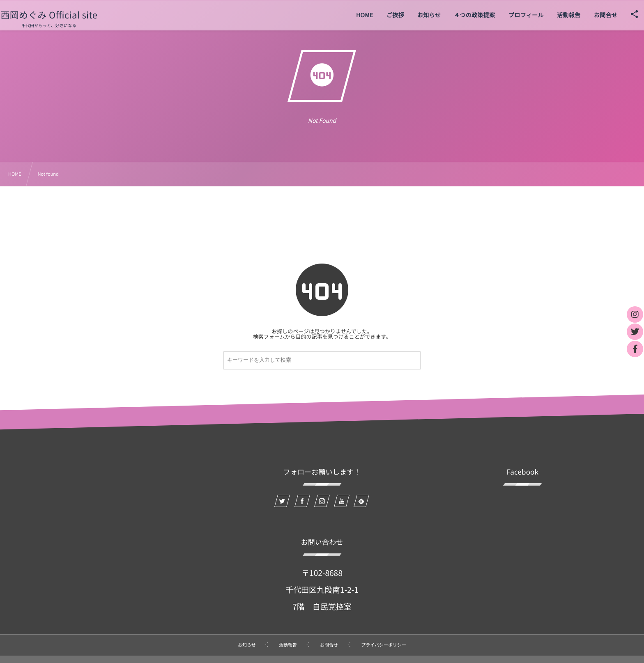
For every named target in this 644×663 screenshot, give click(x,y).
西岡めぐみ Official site (62, 15)
